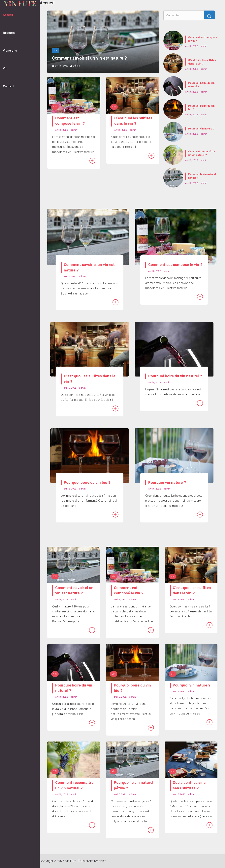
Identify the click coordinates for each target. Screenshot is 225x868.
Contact (9, 86)
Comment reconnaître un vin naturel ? (202, 153)
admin (77, 66)
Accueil (8, 15)
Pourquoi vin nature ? (201, 129)
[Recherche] (209, 15)
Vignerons (10, 51)
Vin (5, 69)
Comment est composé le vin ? (70, 121)
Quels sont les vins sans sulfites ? (189, 785)
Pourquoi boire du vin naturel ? (201, 85)
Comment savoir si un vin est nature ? (90, 58)
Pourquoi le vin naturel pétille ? (202, 176)
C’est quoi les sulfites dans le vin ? (133, 121)
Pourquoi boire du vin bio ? (201, 108)
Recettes (9, 33)
